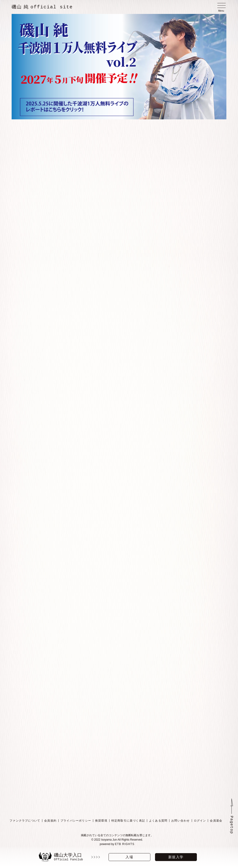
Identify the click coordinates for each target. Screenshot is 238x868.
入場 (129, 857)
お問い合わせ (180, 819)
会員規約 (50, 819)
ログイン (200, 819)
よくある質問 (158, 819)
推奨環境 (101, 819)
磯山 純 (42, 7)
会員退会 (216, 819)
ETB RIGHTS (125, 842)
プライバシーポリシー (76, 819)
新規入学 (176, 857)
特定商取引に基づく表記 (128, 819)
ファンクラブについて (25, 819)
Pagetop (231, 823)
